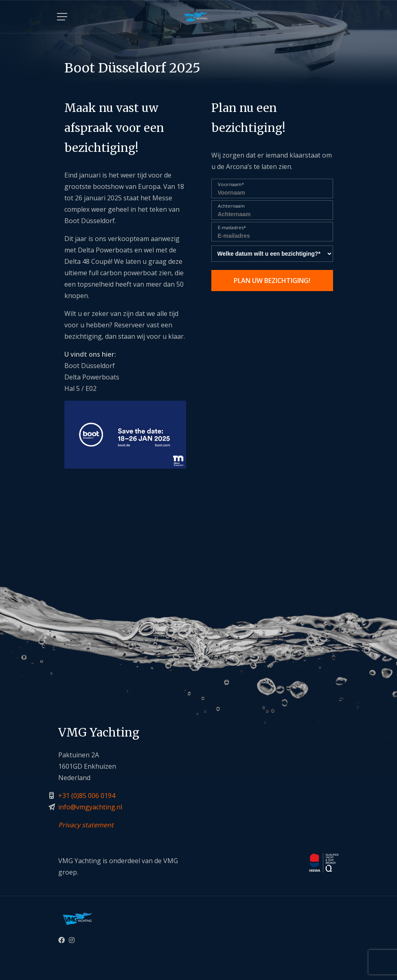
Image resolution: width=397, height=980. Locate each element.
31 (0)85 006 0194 (89, 796)
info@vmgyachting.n (89, 807)
